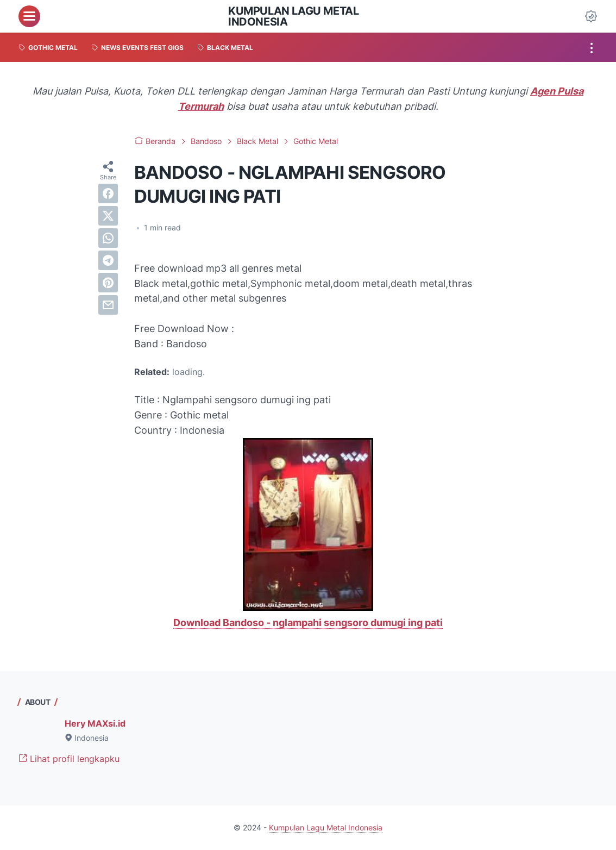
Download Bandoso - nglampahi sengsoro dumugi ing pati (308, 623)
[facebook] (108, 193)
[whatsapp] (108, 238)
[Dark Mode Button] (591, 16)
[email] (108, 305)
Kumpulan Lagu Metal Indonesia (293, 16)
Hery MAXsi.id (95, 723)
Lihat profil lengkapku (69, 759)
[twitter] (108, 216)
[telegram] (108, 260)
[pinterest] (108, 283)
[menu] (29, 16)
